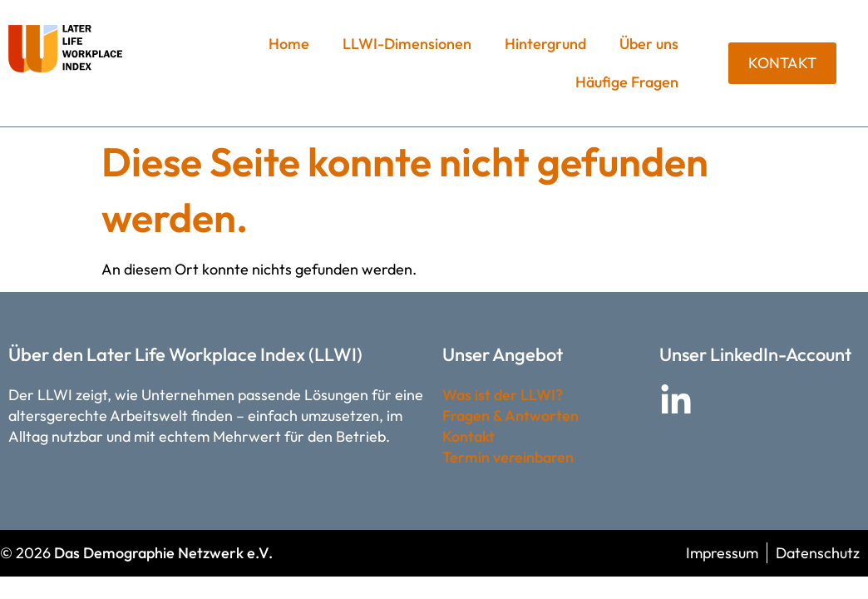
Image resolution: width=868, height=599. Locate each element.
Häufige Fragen (627, 82)
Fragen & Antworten (510, 416)
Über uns (649, 44)
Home (289, 44)
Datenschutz (818, 553)
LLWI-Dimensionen (407, 44)
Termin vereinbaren (508, 457)
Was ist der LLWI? (503, 395)
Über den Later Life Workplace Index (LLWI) (185, 354)
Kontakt (469, 436)
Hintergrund (545, 44)
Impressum (722, 553)
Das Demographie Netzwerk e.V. (163, 553)
